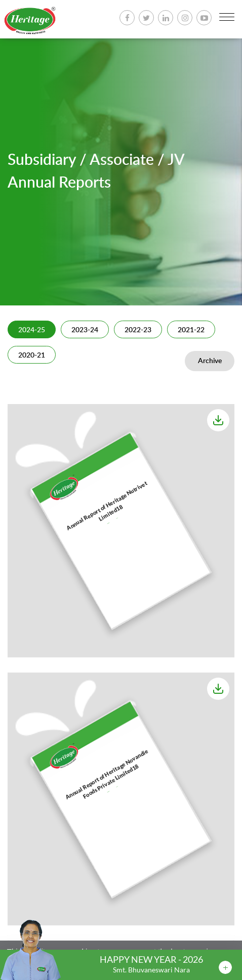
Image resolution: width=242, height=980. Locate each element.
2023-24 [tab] (85, 330)
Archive (210, 361)
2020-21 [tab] (32, 355)
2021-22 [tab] (191, 330)
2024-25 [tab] (32, 330)
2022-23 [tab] (138, 330)
